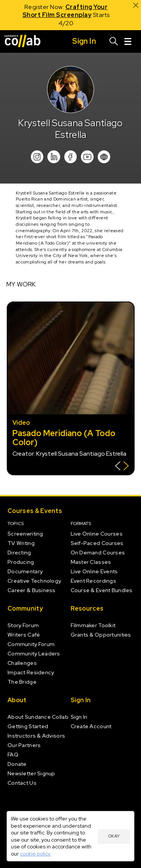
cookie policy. (36, 854)
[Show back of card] (122, 467)
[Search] (114, 41)
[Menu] (128, 41)
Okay (114, 836)
